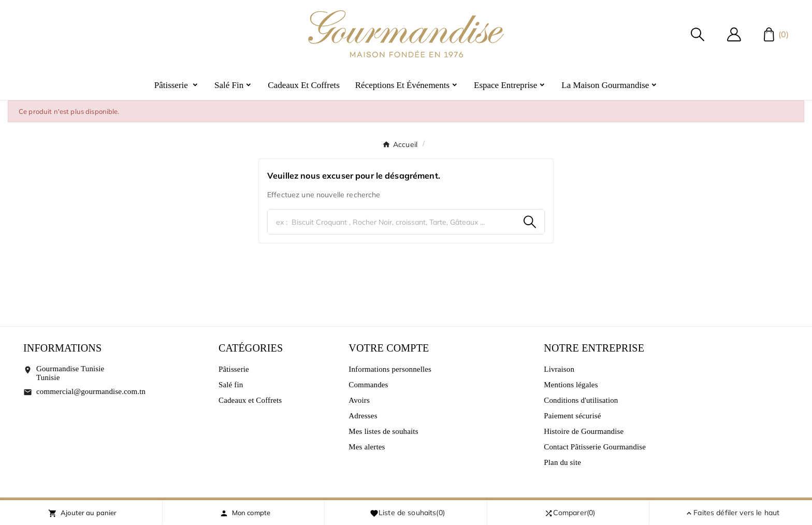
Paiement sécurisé (572, 416)
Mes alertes (367, 447)
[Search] (530, 222)
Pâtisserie (234, 369)
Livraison (559, 369)
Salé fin (231, 385)
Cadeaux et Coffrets (250, 400)
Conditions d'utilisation (581, 400)
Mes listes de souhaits (383, 431)
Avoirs (359, 400)
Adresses (363, 416)
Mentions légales (571, 385)
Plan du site (562, 462)
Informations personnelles (390, 369)
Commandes (368, 385)
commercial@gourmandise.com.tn (91, 391)
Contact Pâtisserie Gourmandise (595, 447)
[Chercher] (392, 222)
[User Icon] (734, 34)
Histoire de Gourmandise (584, 431)
